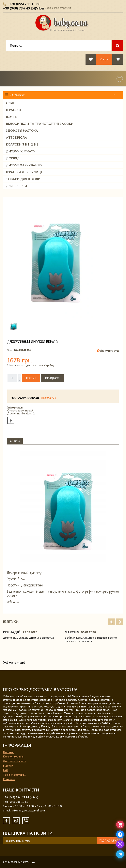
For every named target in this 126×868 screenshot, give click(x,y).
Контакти (9, 779)
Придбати (53, 378)
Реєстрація (62, 8)
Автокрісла (16, 138)
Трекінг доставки (14, 775)
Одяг (10, 103)
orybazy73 (48, 398)
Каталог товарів (13, 757)
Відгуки (8, 766)
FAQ (6, 770)
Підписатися (110, 841)
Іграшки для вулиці (24, 172)
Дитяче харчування (24, 165)
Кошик (31, 378)
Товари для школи (23, 179)
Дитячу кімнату (21, 151)
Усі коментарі (14, 662)
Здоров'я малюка (22, 131)
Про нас (8, 752)
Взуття (12, 117)
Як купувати (108, 351)
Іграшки (13, 110)
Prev (112, 622)
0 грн (104, 59)
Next (120, 622)
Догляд (13, 158)
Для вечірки (16, 186)
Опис (15, 441)
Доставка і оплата (15, 761)
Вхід (48, 8)
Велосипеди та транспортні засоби (40, 124)
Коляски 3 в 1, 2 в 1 (22, 144)
